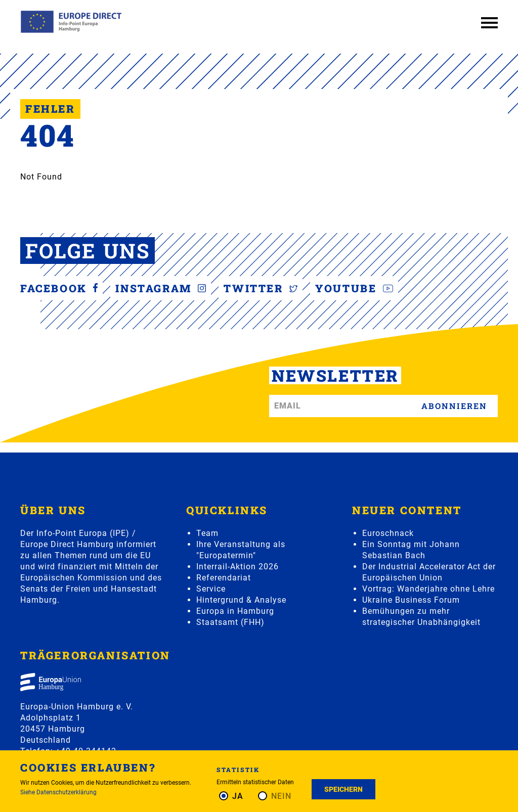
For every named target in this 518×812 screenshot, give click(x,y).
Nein (281, 796)
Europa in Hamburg (235, 611)
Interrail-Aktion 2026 (238, 567)
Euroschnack (388, 533)
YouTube (358, 288)
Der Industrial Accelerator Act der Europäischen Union (429, 572)
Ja (238, 796)
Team (207, 533)
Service (211, 589)
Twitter (264, 288)
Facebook (59, 288)
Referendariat (224, 578)
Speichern (343, 789)
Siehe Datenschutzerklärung (58, 792)
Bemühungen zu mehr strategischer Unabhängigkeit (421, 617)
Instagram (162, 288)
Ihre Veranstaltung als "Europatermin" (241, 550)
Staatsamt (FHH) (230, 622)
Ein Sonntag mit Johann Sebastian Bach (411, 550)
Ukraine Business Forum (411, 600)
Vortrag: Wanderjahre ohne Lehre (428, 589)
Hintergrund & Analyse (241, 600)
